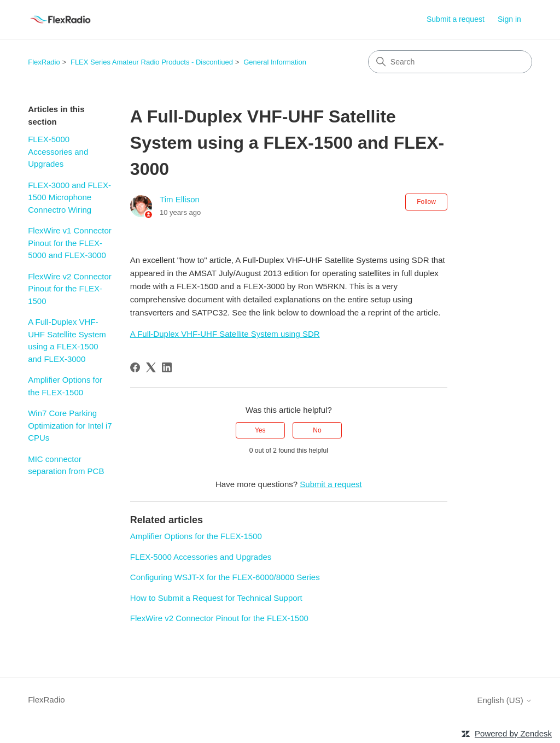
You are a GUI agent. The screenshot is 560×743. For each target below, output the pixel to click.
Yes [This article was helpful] (260, 430)
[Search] (450, 62)
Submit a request (456, 19)
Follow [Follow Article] (426, 202)
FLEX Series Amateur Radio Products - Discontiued (152, 62)
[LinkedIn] (167, 367)
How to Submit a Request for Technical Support (216, 598)
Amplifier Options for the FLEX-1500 (65, 386)
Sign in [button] (509, 19)
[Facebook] (135, 367)
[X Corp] (151, 367)
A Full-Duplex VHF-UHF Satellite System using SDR (225, 334)
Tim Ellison (180, 199)
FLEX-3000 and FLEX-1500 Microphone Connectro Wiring (69, 197)
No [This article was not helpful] (317, 430)
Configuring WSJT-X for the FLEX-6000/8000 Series (225, 577)
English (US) (504, 700)
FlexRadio (44, 62)
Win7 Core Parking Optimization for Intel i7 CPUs (70, 425)
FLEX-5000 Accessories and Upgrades (58, 151)
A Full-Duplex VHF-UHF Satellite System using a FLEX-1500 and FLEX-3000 (67, 340)
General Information (275, 62)
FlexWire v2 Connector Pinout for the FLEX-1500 (70, 289)
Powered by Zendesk (513, 733)
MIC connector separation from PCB (66, 465)
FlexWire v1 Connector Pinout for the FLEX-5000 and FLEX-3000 (70, 243)
